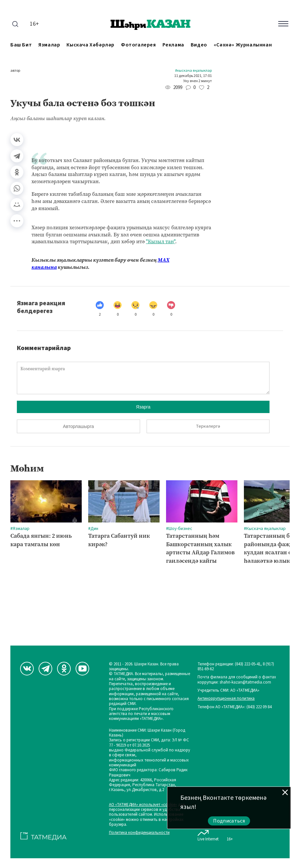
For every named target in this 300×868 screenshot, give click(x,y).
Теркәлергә (208, 426)
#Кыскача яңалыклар (193, 71)
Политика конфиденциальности (139, 833)
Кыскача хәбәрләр (90, 45)
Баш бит (21, 45)
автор (15, 71)
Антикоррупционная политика (226, 699)
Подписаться (229, 821)
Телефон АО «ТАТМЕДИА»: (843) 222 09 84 (234, 707)
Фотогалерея (138, 45)
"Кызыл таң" (161, 241)
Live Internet (208, 834)
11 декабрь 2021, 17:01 (193, 76)
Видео (199, 45)
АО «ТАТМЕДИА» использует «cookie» (143, 805)
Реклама (173, 45)
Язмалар (49, 45)
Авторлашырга (78, 426)
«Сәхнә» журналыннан (243, 45)
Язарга (143, 407)
